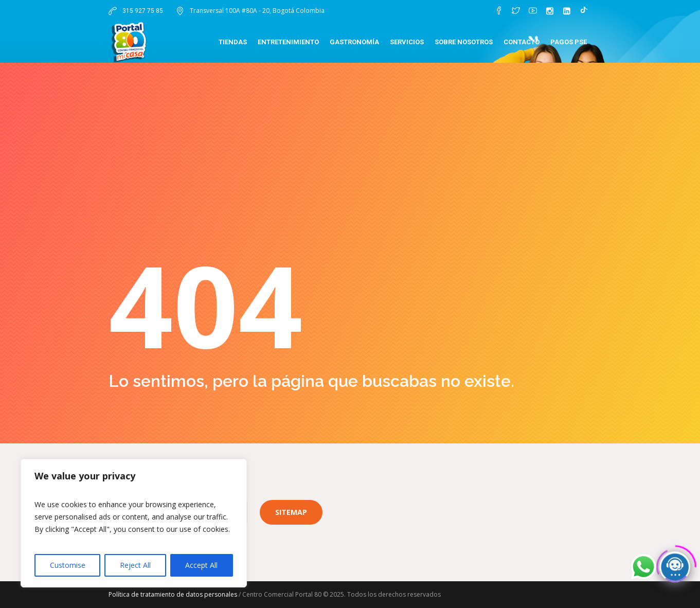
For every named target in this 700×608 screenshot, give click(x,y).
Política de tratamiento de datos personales (173, 594)
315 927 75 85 (142, 11)
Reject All (135, 565)
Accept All (201, 565)
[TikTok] (584, 11)
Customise (68, 565)
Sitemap (291, 512)
